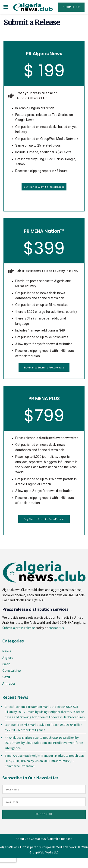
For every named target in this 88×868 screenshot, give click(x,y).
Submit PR (71, 7)
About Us (22, 839)
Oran (6, 664)
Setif (6, 677)
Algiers (8, 657)
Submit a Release (60, 839)
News (7, 651)
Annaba (9, 683)
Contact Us (38, 839)
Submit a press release (19, 628)
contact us (56, 628)
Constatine (11, 670)
